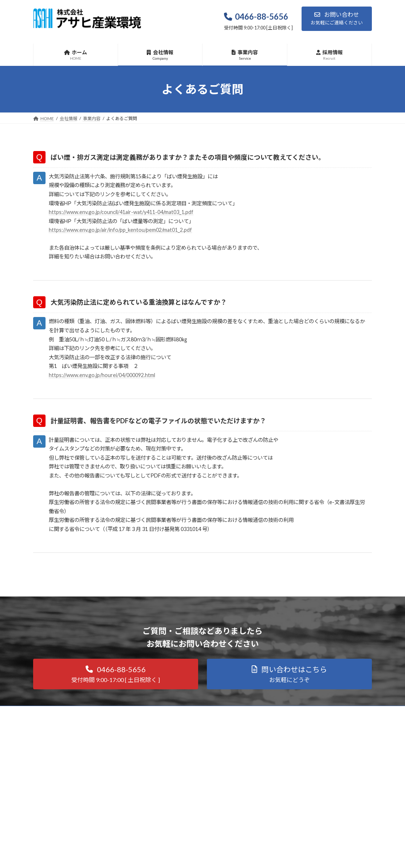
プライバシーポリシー (292, 827)
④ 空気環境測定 (172, 807)
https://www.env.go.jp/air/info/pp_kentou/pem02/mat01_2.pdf (129, 237)
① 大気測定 (167, 769)
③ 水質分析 (167, 794)
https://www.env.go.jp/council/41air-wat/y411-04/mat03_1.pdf (130, 217)
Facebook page (319, 777)
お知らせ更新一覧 (288, 815)
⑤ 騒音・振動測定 (174, 819)
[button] (337, 19)
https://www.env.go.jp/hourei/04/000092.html (108, 391)
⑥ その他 (165, 832)
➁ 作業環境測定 (172, 782)
